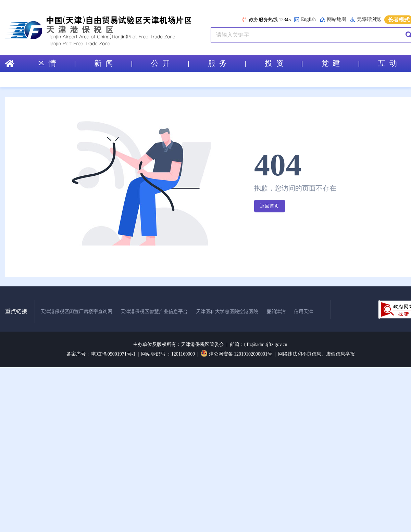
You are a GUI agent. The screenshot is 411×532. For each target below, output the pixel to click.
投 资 (284, 63)
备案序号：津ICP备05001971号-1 (101, 354)
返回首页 (270, 206)
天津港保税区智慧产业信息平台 (154, 312)
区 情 (56, 63)
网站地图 (333, 20)
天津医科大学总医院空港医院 (227, 312)
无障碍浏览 (366, 20)
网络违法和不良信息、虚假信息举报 (316, 354)
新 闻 (113, 63)
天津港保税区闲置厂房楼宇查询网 (76, 312)
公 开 (170, 63)
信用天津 (303, 312)
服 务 (227, 63)
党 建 (340, 63)
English (305, 20)
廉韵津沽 (276, 312)
